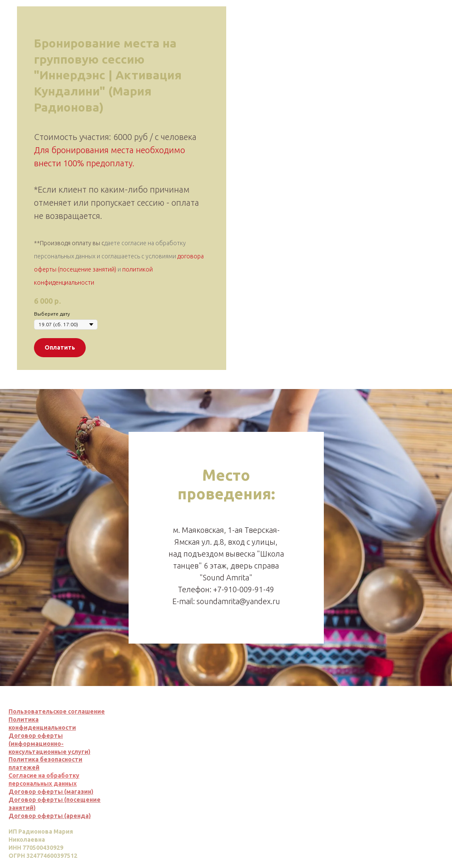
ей (36, 767)
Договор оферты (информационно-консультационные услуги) (49, 744)
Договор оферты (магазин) (51, 792)
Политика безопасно (40, 759)
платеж (20, 767)
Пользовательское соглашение (57, 711)
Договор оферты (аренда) (50, 816)
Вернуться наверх (413, 784)
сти (77, 759)
